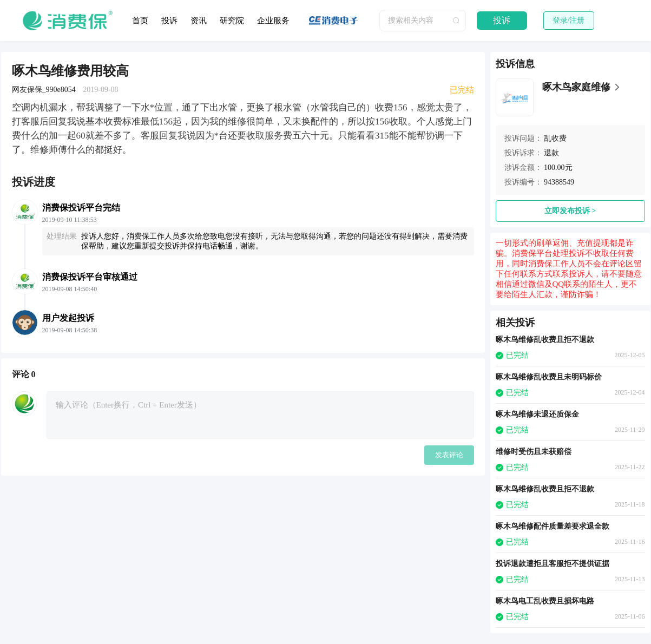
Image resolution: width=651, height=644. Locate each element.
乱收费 (555, 138)
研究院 (232, 21)
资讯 (199, 21)
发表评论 (449, 455)
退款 (551, 153)
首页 (140, 21)
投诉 (169, 21)
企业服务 (273, 21)
